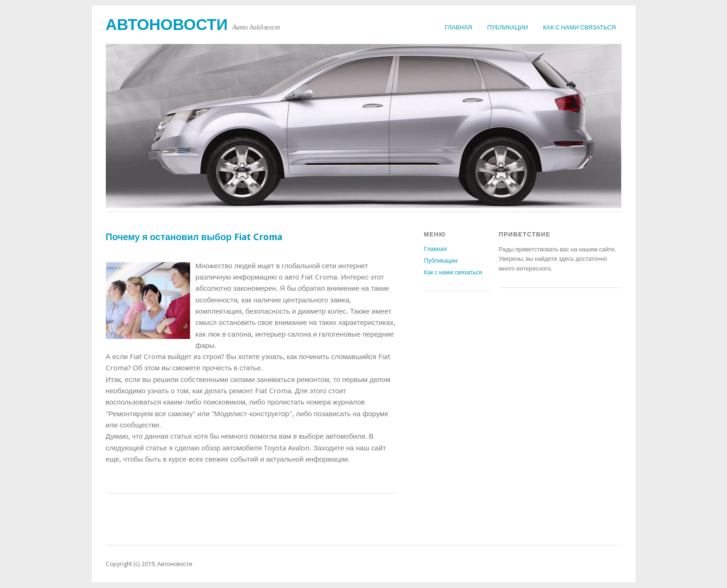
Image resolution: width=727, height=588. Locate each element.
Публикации (508, 27)
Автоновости (167, 25)
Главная (459, 27)
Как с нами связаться (580, 27)
